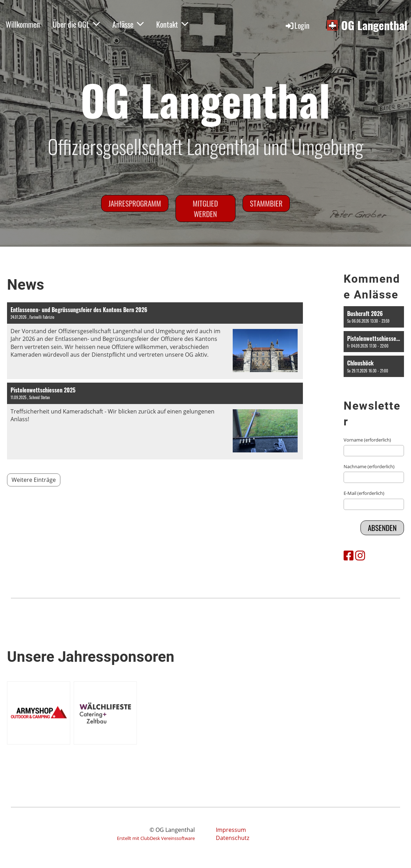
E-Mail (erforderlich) (364, 493)
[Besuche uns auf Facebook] (349, 555)
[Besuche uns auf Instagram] (360, 555)
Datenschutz (233, 838)
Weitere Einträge (34, 480)
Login (297, 25)
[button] (374, 317)
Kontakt (172, 24)
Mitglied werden (205, 208)
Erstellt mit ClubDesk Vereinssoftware (156, 838)
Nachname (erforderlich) (369, 466)
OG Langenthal (374, 25)
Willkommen (23, 24)
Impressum (231, 830)
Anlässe (128, 24)
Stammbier (266, 203)
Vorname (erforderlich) (367, 440)
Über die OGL (76, 24)
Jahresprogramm (135, 203)
